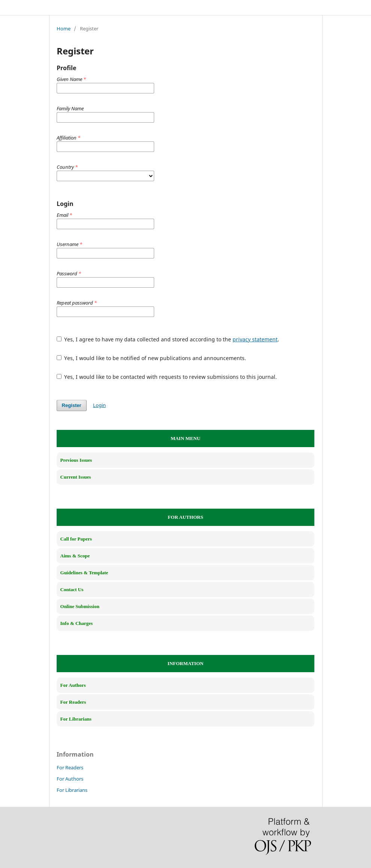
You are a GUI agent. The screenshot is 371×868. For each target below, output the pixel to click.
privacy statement (255, 339)
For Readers (70, 767)
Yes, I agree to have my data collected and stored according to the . (168, 339)
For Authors (70, 779)
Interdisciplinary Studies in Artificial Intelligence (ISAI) (135, 7)
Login (99, 405)
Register (72, 405)
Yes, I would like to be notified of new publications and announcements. (152, 358)
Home (64, 29)
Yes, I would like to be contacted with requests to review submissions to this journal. (167, 377)
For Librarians (72, 790)
